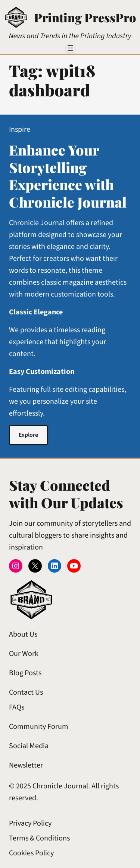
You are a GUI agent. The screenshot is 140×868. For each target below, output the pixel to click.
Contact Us (26, 692)
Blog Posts (25, 673)
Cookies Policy (31, 853)
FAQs (17, 707)
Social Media (29, 746)
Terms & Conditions (39, 838)
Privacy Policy (30, 823)
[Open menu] (70, 48)
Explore (28, 435)
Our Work (24, 654)
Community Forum (39, 727)
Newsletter (26, 765)
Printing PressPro (85, 17)
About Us (23, 634)
